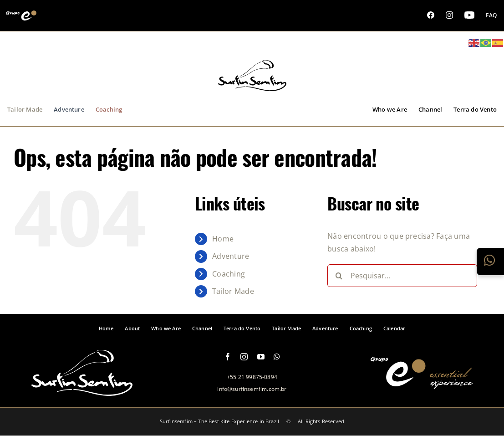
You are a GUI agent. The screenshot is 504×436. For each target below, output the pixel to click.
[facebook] (228, 357)
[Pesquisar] (339, 276)
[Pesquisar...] (402, 276)
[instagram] (244, 357)
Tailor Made (233, 291)
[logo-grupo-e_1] (252, 86)
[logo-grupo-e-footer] (422, 384)
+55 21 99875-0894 (252, 377)
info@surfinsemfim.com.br (252, 389)
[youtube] (261, 357)
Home (223, 239)
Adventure (231, 256)
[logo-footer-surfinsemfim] (82, 391)
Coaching (229, 274)
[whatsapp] (277, 357)
